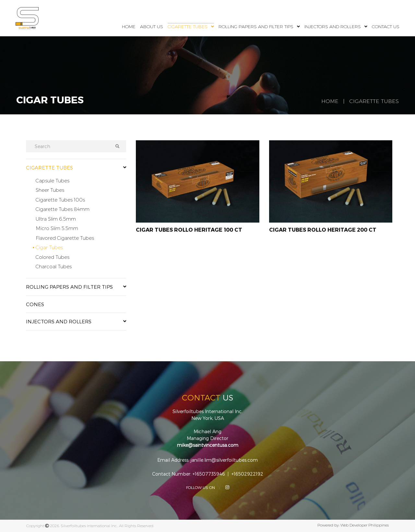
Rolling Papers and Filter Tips (256, 27)
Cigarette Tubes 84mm (63, 209)
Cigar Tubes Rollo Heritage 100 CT (189, 230)
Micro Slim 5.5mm (57, 228)
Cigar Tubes (49, 247)
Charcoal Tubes (54, 266)
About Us (152, 27)
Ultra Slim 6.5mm (56, 219)
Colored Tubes (53, 257)
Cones (35, 304)
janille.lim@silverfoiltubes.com (224, 460)
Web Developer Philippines (365, 525)
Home (129, 27)
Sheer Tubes (50, 190)
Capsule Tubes (53, 181)
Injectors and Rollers (333, 27)
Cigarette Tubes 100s (60, 200)
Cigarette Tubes (188, 27)
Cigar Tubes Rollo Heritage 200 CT (323, 230)
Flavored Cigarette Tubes (65, 238)
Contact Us (386, 27)
